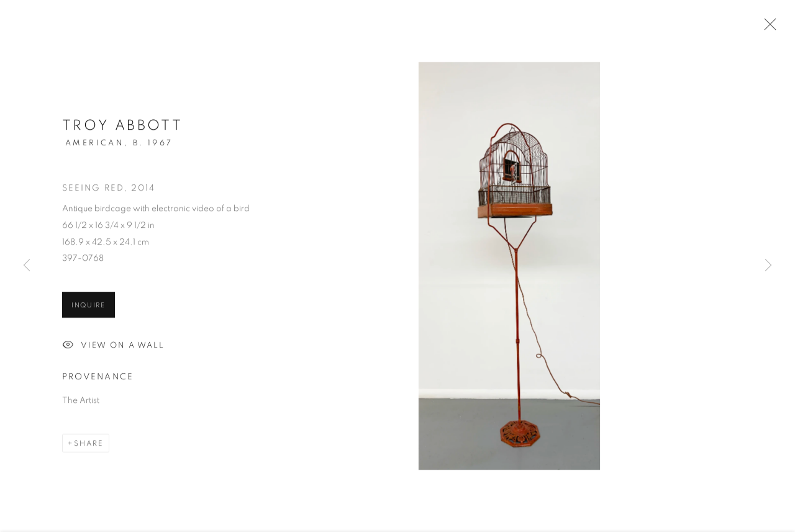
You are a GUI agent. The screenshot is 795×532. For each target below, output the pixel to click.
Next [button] (768, 266)
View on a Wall (113, 347)
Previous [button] (27, 266)
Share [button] (89, 444)
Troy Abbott (122, 127)
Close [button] (767, 28)
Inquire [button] (89, 306)
